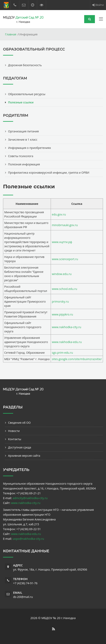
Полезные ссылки (21, 102)
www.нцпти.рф (62, 242)
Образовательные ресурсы (27, 94)
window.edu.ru (62, 274)
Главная (11, 34)
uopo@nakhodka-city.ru (28, 539)
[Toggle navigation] (101, 20)
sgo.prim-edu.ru (62, 353)
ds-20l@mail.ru (23, 597)
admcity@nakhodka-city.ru (30, 498)
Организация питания (23, 131)
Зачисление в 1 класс (23, 140)
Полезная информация (24, 164)
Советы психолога (21, 156)
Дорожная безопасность (25, 65)
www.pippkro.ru (62, 314)
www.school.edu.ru (65, 289)
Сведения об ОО (19, 423)
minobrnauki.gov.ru (65, 225)
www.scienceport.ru (65, 259)
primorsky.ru (60, 301)
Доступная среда (20, 447)
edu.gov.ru (59, 214)
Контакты (15, 439)
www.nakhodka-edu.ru (67, 342)
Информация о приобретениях (29, 148)
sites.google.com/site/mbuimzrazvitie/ (77, 359)
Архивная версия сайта (24, 456)
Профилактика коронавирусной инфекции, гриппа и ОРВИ (49, 173)
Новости (14, 431)
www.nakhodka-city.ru (67, 327)
